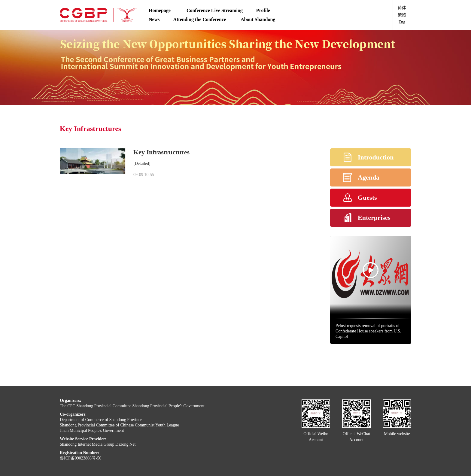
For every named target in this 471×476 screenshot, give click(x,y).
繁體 (402, 15)
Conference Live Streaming (215, 10)
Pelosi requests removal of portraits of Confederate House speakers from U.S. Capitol (368, 331)
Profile (263, 10)
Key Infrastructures (161, 152)
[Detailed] (142, 164)
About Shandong (258, 19)
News (154, 19)
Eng (402, 22)
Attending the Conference (200, 19)
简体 (402, 8)
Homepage (161, 10)
